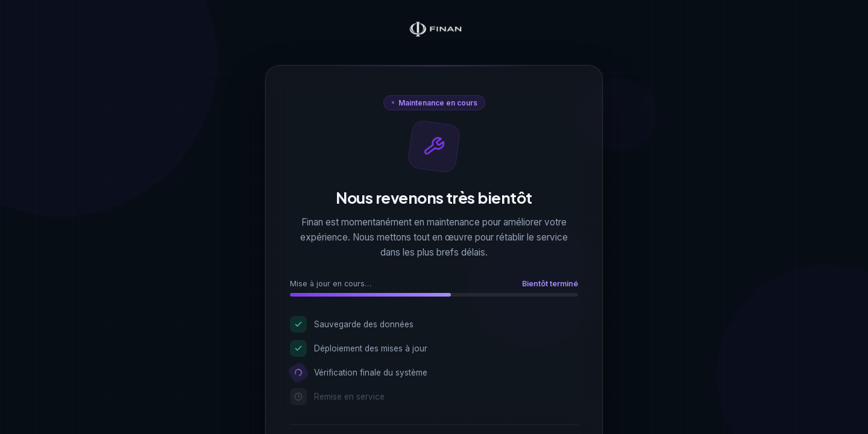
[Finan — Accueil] (434, 30)
